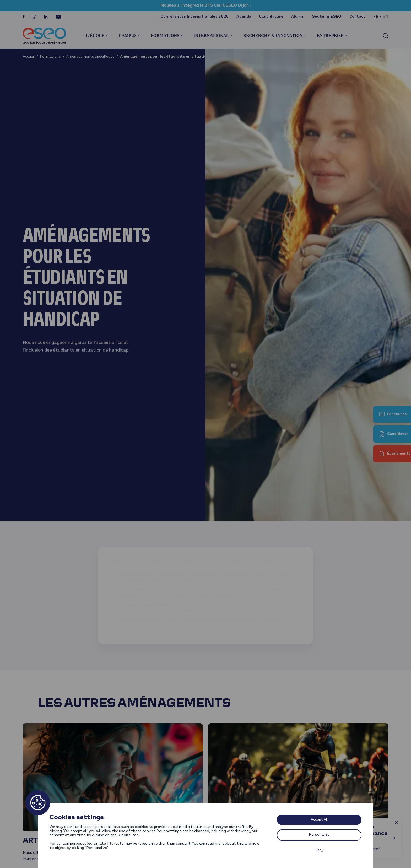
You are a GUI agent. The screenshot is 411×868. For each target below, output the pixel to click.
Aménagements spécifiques (90, 57)
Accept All (319, 820)
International (211, 36)
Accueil (29, 57)
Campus (128, 36)
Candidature (271, 17)
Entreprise (330, 36)
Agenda (244, 17)
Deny (319, 850)
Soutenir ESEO (327, 17)
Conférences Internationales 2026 (194, 17)
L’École (95, 36)
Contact (358, 17)
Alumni (298, 17)
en (385, 17)
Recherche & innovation (273, 36)
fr (376, 17)
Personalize (319, 835)
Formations (165, 36)
